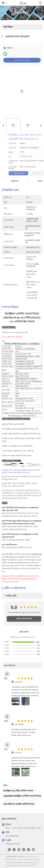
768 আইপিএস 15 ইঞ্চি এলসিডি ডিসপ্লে (19, 804)
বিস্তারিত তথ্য (15, 181)
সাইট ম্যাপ (22, 857)
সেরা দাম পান (37, 173)
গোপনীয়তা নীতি (11, 857)
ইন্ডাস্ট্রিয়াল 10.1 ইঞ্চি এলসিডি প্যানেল (18, 791)
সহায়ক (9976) (19, 724)
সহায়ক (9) (18, 753)
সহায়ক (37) (18, 682)
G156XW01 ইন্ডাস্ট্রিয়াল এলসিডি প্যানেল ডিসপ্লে (22, 796)
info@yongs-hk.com (13, 844)
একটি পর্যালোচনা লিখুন (24, 619)
